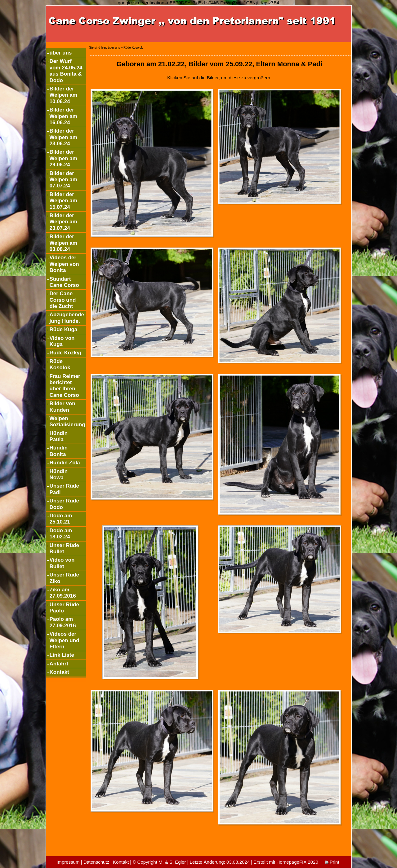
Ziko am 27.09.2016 (63, 593)
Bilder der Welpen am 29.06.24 (63, 158)
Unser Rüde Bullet (64, 548)
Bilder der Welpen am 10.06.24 (63, 95)
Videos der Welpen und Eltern (65, 640)
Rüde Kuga (64, 329)
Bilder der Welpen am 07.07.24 (63, 180)
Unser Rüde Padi (64, 489)
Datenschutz (96, 862)
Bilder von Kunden (62, 407)
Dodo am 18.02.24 (61, 534)
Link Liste (62, 655)
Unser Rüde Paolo (64, 608)
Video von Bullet (62, 563)
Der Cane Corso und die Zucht (63, 300)
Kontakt (59, 672)
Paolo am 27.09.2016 (63, 622)
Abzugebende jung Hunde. (67, 318)
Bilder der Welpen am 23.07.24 (63, 222)
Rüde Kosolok (60, 364)
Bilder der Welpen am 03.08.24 (63, 243)
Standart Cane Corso (64, 282)
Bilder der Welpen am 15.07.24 (63, 201)
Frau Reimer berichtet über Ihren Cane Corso (65, 386)
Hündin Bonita (59, 451)
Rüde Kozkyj (65, 353)
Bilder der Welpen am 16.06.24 (63, 116)
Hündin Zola (65, 463)
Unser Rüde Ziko (64, 578)
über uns (61, 53)
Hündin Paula (59, 436)
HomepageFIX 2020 (297, 862)
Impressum (68, 862)
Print (332, 862)
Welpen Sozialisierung (67, 421)
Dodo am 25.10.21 (61, 519)
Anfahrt (59, 664)
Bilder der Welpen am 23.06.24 (63, 137)
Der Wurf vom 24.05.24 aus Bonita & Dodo (66, 71)
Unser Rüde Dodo (64, 504)
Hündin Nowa (59, 474)
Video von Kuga (62, 341)
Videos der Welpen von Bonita (64, 264)
